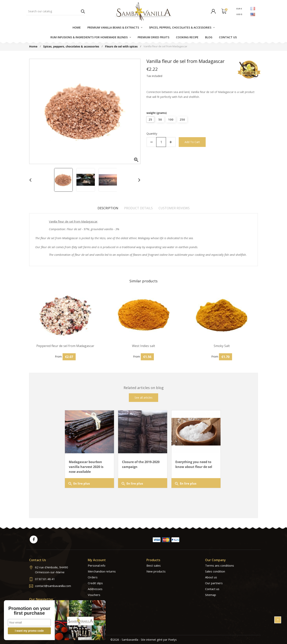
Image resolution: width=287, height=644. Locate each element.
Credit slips (95, 583)
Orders (93, 577)
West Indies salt (143, 346)
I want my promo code (29, 631)
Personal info (97, 565)
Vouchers (94, 595)
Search (83, 11)
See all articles (143, 398)
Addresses (95, 589)
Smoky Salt (222, 346)
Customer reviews (174, 208)
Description (108, 208)
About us (211, 577)
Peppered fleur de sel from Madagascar (65, 346)
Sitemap (211, 595)
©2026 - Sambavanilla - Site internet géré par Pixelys (144, 640)
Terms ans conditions (220, 565)
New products (156, 571)
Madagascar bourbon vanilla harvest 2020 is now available (86, 467)
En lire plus (79, 484)
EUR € (239, 8)
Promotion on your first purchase (29, 611)
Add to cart (192, 142)
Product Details (138, 208)
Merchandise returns (102, 571)
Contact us (212, 589)
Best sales (154, 565)
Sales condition (215, 571)
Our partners (214, 583)
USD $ (239, 14)
